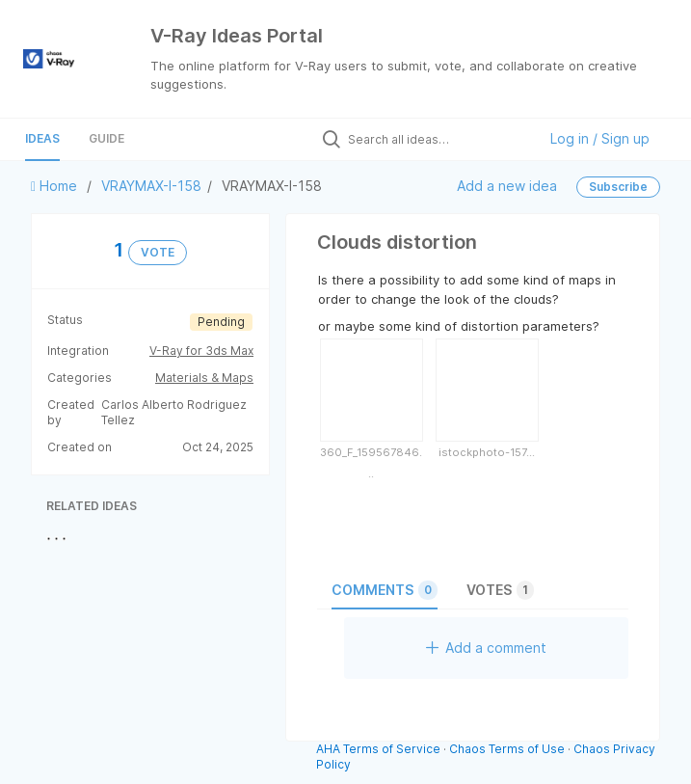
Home (56, 186)
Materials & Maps (204, 378)
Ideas (42, 138)
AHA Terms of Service (380, 749)
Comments (385, 590)
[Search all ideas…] (438, 139)
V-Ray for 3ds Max (201, 351)
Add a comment (486, 648)
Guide (106, 138)
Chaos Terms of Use (507, 749)
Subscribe (618, 187)
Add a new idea (507, 185)
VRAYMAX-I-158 (151, 186)
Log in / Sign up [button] (600, 138)
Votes (500, 590)
